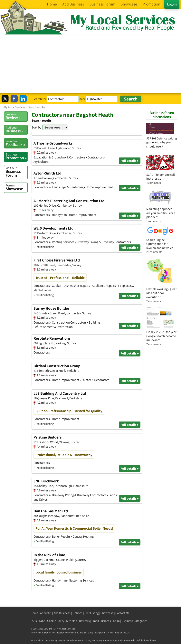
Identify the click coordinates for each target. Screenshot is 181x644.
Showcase (17, 187)
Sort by (36, 127)
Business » (17, 129)
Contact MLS (123, 613)
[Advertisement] (90, 64)
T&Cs (42, 621)
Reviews (84, 621)
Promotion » (17, 156)
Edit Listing (92, 613)
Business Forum (17, 172)
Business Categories (134, 621)
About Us (46, 613)
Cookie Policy (56, 621)
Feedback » (17, 143)
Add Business (62, 613)
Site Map (72, 621)
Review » (17, 116)
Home (34, 613)
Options (77, 613)
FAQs (34, 621)
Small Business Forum (106, 621)
